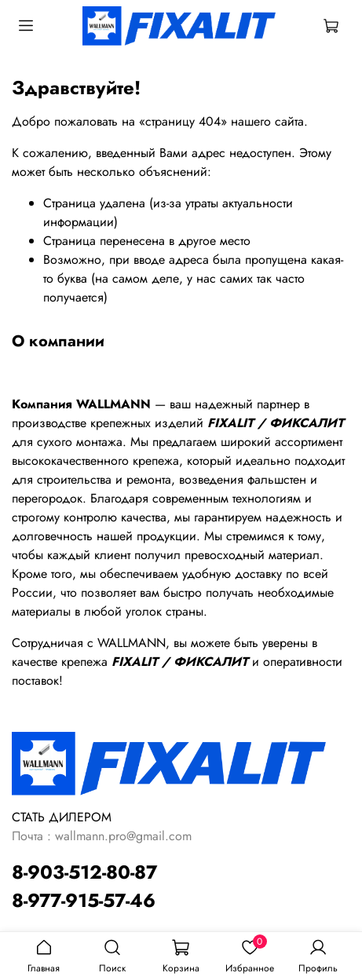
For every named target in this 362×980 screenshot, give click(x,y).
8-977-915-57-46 (84, 900)
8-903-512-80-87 (84, 872)
